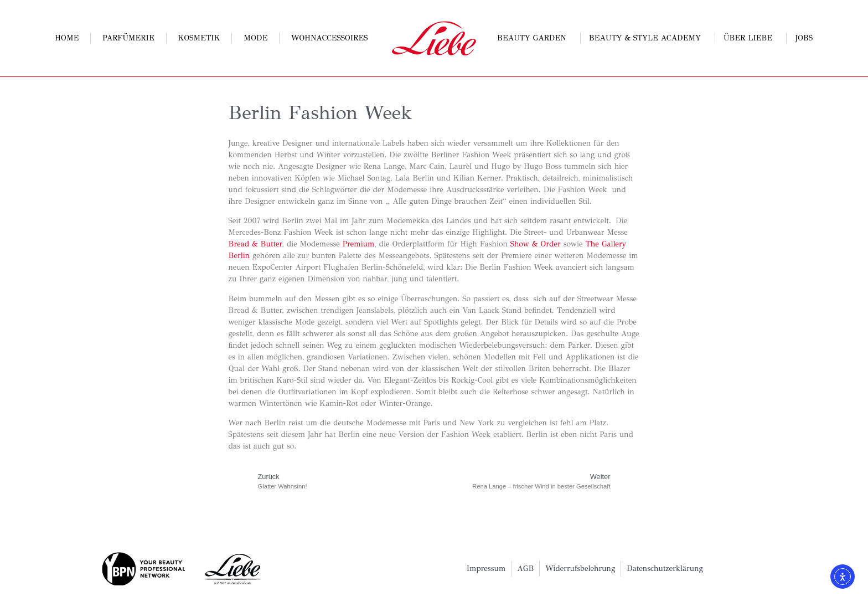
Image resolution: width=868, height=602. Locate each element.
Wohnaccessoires (329, 38)
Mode (255, 38)
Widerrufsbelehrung (580, 568)
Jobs (804, 38)
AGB (525, 568)
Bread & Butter (255, 244)
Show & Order (534, 244)
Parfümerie (128, 38)
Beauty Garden (534, 38)
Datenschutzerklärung (665, 568)
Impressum (486, 568)
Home (67, 38)
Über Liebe (751, 38)
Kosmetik (199, 38)
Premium (359, 244)
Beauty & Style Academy (648, 38)
